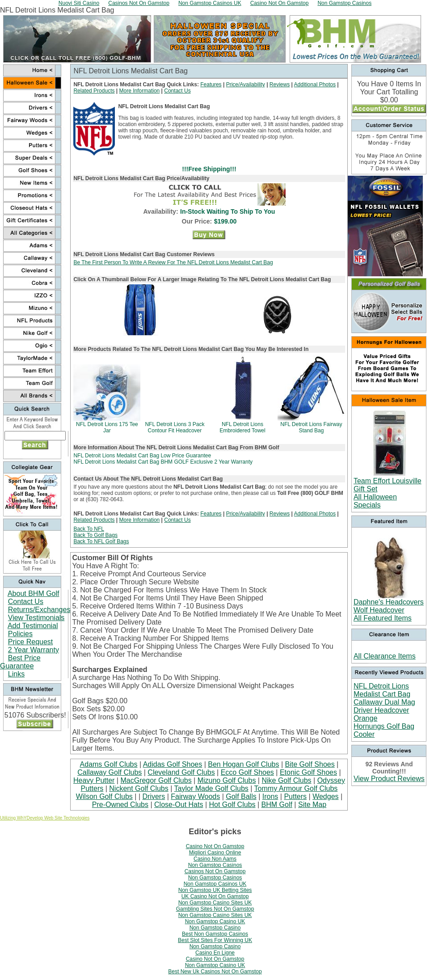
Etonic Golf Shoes (308, 772)
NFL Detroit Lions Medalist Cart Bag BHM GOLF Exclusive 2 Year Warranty (163, 462)
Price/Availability (246, 84)
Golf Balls (241, 796)
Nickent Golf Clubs (139, 788)
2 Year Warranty (34, 650)
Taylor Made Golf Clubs (211, 788)
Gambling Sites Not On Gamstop (215, 909)
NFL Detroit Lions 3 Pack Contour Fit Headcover (175, 427)
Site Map (312, 805)
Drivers (154, 796)
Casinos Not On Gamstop (215, 871)
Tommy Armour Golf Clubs (296, 788)
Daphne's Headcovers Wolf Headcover (389, 606)
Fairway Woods (195, 796)
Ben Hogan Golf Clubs (243, 764)
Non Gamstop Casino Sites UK (215, 903)
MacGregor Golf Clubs (156, 780)
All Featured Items (383, 618)
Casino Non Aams (215, 859)
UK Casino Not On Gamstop (215, 896)
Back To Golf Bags (95, 535)
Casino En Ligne (215, 953)
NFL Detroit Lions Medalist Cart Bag (382, 690)
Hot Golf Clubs (232, 805)
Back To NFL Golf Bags (101, 541)
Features (211, 84)
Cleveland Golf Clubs (181, 772)
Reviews (280, 84)
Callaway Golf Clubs (110, 772)
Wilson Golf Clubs (104, 796)
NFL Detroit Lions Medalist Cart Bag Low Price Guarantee (142, 456)
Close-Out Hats (179, 805)
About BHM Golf (34, 593)
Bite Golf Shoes (310, 764)
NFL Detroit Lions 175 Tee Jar (107, 427)
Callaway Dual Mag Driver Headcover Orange (384, 710)
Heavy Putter (94, 780)
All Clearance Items (385, 656)
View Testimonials (36, 618)
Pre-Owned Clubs (120, 805)
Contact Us (26, 602)
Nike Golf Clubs (286, 780)
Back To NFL (89, 529)
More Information (140, 91)
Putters (295, 796)
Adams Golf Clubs (109, 764)
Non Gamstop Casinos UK (215, 884)
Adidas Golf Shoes (173, 764)
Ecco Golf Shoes (247, 772)
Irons (270, 796)
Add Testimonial (33, 626)
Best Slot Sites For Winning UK (215, 940)
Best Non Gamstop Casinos (215, 934)
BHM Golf (277, 805)
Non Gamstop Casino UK (215, 921)
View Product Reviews (389, 779)
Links (16, 674)
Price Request (31, 642)
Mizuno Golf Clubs (227, 780)
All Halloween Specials (375, 501)
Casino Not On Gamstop (215, 846)
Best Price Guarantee (20, 662)
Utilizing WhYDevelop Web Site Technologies (45, 818)
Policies (20, 634)
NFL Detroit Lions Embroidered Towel (242, 427)
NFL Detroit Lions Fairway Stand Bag (311, 427)
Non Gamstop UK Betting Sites (215, 890)
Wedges (325, 796)
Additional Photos (315, 84)
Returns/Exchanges (39, 610)
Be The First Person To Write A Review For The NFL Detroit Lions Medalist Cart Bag (173, 262)
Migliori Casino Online (215, 853)
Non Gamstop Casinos (215, 865)
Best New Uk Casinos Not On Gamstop (215, 972)
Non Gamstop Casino (215, 928)
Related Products (94, 91)
